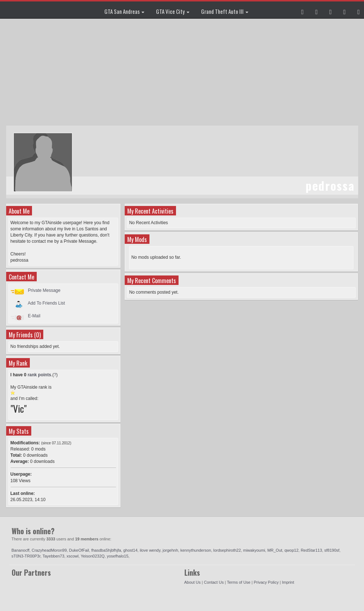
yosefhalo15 (118, 556)
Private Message (44, 290)
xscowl (73, 556)
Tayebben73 (53, 556)
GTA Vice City (173, 11)
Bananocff (21, 550)
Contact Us (214, 582)
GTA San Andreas (124, 11)
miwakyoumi (254, 550)
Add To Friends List (46, 303)
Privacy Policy (266, 582)
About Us (193, 582)
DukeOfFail (79, 550)
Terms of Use (239, 582)
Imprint (288, 582)
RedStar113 (311, 550)
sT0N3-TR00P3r (26, 556)
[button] (303, 10)
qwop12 (291, 550)
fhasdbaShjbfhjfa (106, 550)
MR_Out (275, 550)
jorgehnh (170, 550)
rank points (39, 375)
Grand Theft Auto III (225, 11)
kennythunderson (196, 550)
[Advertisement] (183, 73)
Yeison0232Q (93, 556)
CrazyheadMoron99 (49, 550)
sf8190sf (332, 550)
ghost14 (130, 550)
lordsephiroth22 (227, 550)
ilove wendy (150, 550)
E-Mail (34, 316)
